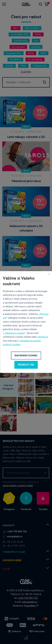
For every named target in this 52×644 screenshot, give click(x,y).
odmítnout (42, 337)
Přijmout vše (26, 365)
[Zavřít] (49, 274)
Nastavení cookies (15, 333)
